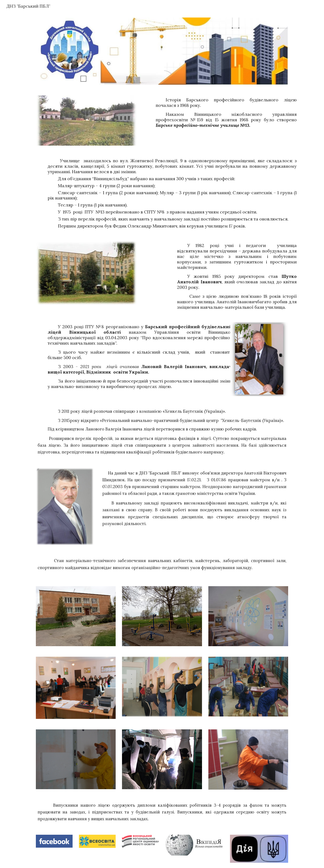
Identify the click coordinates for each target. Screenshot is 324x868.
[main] (216, 112)
